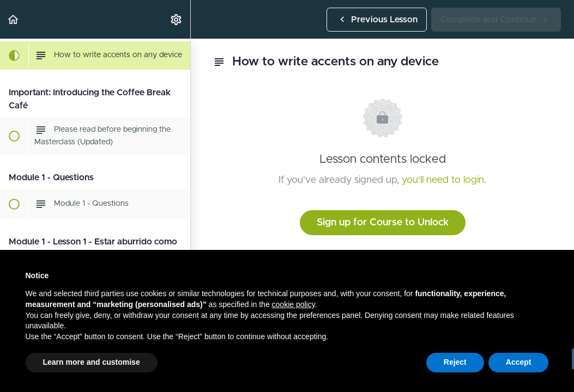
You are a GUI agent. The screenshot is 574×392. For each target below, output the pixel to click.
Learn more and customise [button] (92, 362)
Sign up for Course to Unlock (383, 223)
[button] (14, 19)
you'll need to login (443, 180)
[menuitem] (177, 19)
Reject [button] (455, 362)
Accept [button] (519, 362)
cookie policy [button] (294, 304)
